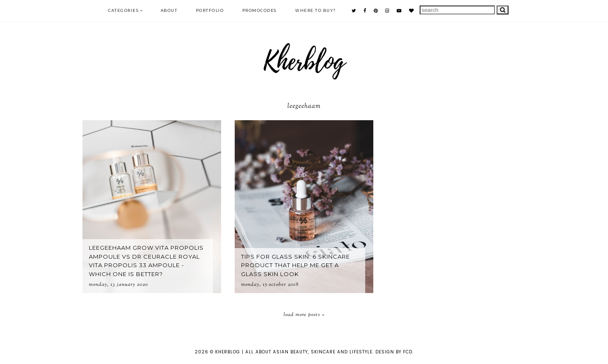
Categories (123, 10)
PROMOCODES (260, 10)
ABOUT (169, 10)
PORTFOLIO (210, 10)
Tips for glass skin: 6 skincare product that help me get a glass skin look (295, 265)
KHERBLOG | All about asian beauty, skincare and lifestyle (294, 352)
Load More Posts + (304, 315)
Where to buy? (316, 10)
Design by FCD (394, 352)
